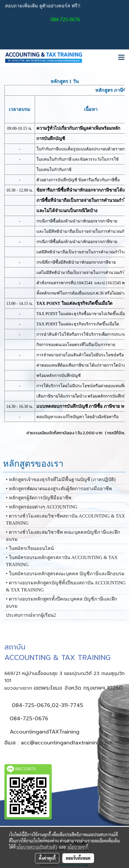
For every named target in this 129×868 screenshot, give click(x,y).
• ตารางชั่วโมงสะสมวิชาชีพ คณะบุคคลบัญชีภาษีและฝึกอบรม (63, 536)
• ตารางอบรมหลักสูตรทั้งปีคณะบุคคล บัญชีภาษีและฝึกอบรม (62, 602)
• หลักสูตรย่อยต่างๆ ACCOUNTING (42, 507)
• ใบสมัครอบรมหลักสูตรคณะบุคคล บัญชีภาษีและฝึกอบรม (65, 574)
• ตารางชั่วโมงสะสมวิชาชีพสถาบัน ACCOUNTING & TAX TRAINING (65, 519)
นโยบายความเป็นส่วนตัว (37, 847)
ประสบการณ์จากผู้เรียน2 (31, 615)
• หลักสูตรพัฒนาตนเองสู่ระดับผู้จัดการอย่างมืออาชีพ (59, 489)
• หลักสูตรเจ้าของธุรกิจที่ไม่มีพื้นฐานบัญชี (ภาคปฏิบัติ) (61, 479)
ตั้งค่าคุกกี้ (47, 858)
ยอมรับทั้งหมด (78, 858)
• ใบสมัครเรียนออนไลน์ (30, 548)
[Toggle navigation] (121, 58)
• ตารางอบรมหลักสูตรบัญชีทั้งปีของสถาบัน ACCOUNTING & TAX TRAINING (66, 586)
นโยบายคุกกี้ (78, 847)
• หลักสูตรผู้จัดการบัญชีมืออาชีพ (39, 498)
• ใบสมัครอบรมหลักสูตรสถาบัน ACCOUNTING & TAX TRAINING (62, 561)
